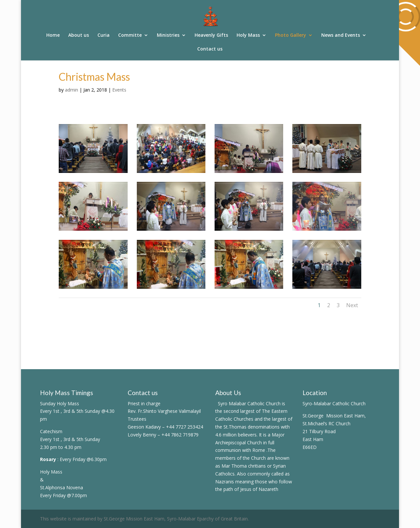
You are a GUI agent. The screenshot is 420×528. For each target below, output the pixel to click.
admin (72, 90)
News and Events (341, 35)
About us (79, 35)
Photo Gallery (291, 35)
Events (119, 90)
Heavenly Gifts (211, 35)
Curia (104, 35)
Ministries (168, 35)
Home (53, 35)
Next (352, 305)
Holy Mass (248, 35)
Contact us (210, 49)
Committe (130, 35)
